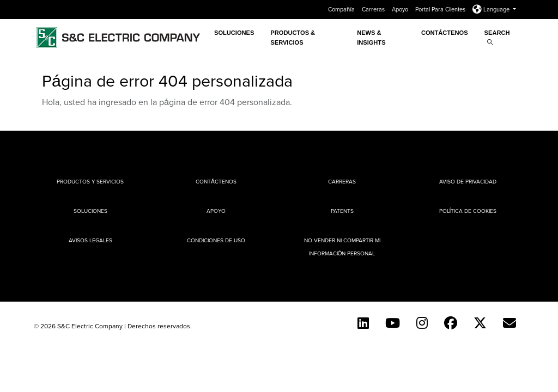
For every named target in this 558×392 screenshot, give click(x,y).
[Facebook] (451, 323)
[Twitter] (480, 323)
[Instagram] (422, 323)
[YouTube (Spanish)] (393, 323)
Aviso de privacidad (468, 181)
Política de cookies (468, 211)
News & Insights (371, 38)
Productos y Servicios (90, 181)
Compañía (342, 9)
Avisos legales (90, 240)
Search (497, 37)
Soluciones (234, 33)
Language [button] (492, 9)
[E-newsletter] (510, 323)
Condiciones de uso (216, 240)
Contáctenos (445, 33)
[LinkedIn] (363, 323)
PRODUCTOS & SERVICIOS (293, 38)
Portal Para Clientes (441, 9)
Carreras (374, 9)
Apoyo (401, 9)
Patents (342, 211)
